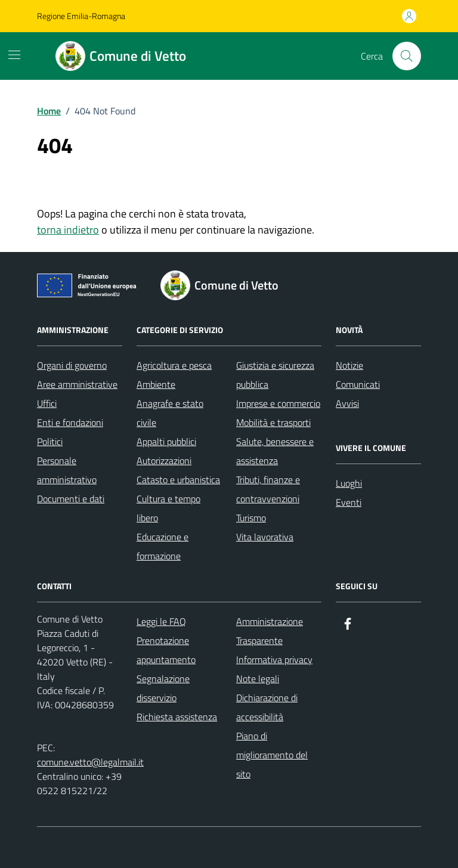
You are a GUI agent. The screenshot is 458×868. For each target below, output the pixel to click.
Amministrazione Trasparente (270, 631)
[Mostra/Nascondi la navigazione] (14, 55)
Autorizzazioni (164, 461)
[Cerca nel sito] (407, 56)
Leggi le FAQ (161, 621)
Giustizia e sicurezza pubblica (275, 375)
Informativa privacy (274, 659)
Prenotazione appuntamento (166, 650)
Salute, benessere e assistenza (275, 451)
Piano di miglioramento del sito (272, 755)
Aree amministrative (77, 384)
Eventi (349, 502)
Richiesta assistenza (177, 717)
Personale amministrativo (67, 470)
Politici (50, 441)
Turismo (251, 518)
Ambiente (156, 384)
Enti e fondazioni (70, 422)
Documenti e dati (71, 499)
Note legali (258, 679)
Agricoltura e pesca (174, 365)
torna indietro (68, 230)
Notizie (349, 365)
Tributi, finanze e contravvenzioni (268, 489)
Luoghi (349, 483)
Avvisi (347, 403)
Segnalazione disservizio (163, 688)
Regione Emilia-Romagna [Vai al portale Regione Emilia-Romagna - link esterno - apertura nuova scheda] (81, 16)
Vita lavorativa (265, 537)
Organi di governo (72, 365)
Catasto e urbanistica (178, 480)
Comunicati (358, 384)
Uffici (47, 403)
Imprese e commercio (278, 403)
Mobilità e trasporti (273, 422)
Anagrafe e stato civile (170, 413)
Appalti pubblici (166, 441)
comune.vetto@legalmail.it (90, 762)
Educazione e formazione (163, 546)
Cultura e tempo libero (168, 508)
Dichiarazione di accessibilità (267, 707)
